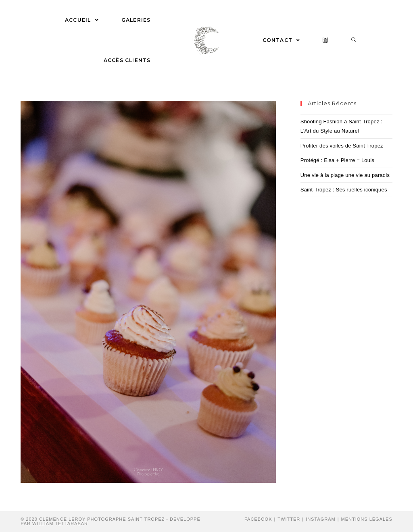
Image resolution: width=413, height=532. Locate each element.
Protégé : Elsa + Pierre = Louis (337, 160)
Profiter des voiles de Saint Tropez (342, 146)
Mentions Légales (367, 519)
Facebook (258, 519)
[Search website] (354, 40)
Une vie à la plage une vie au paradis (345, 175)
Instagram (321, 519)
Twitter (289, 519)
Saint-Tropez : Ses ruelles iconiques (344, 190)
